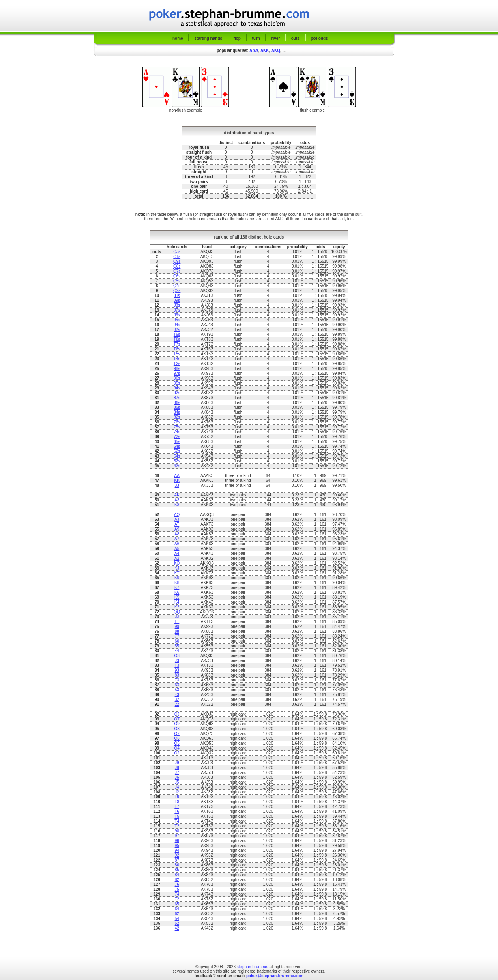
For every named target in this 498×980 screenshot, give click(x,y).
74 (177, 894)
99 (177, 626)
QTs (177, 257)
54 (177, 919)
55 (177, 646)
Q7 (177, 734)
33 (177, 485)
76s (177, 422)
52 (177, 923)
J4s (177, 325)
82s (177, 417)
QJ (177, 714)
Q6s (177, 276)
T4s (177, 359)
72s (177, 437)
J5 (177, 782)
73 (177, 680)
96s (177, 378)
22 (177, 704)
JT (177, 758)
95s (177, 383)
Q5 (177, 743)
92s (177, 393)
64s (177, 446)
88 (177, 631)
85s (177, 407)
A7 (177, 539)
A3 (177, 500)
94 (177, 850)
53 (177, 690)
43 (177, 695)
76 (177, 884)
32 (177, 700)
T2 (177, 826)
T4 (177, 821)
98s (177, 369)
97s (177, 373)
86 (177, 865)
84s (177, 412)
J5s (177, 320)
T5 (177, 816)
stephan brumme (252, 967)
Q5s (177, 281)
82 (177, 880)
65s (177, 442)
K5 (177, 597)
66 (177, 641)
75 (177, 889)
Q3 (177, 656)
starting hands (208, 38)
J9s (177, 300)
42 (177, 928)
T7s (177, 344)
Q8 (177, 729)
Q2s (177, 291)
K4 (177, 602)
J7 (177, 773)
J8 (177, 768)
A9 (177, 529)
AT (177, 524)
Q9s (177, 261)
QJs (177, 252)
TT (177, 622)
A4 (177, 553)
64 (177, 909)
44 (177, 651)
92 (177, 855)
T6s (177, 349)
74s (177, 432)
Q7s (177, 271)
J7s (177, 310)
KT (177, 573)
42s (177, 466)
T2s (177, 364)
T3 (177, 665)
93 (177, 670)
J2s (177, 330)
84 (177, 875)
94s (177, 388)
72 (177, 899)
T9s (177, 334)
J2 (177, 792)
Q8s (177, 266)
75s (177, 427)
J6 (177, 777)
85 (177, 870)
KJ (177, 568)
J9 (177, 763)
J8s (177, 305)
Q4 (177, 748)
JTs (177, 296)
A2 (177, 558)
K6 (177, 592)
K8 (177, 583)
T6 (177, 811)
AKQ (276, 51)
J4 (177, 787)
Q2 (177, 753)
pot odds (319, 38)
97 (177, 836)
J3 (177, 661)
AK (177, 495)
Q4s (177, 286)
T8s (177, 339)
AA (177, 476)
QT (177, 719)
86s (177, 403)
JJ (177, 617)
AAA (254, 51)
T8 (177, 802)
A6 (177, 544)
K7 (177, 588)
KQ (177, 563)
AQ (177, 515)
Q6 (177, 738)
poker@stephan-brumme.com (275, 976)
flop (237, 38)
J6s (177, 315)
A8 (177, 534)
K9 (177, 578)
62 (177, 914)
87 (177, 860)
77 (177, 636)
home (178, 38)
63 (177, 685)
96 (177, 841)
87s (177, 398)
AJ (177, 519)
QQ (177, 612)
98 (177, 831)
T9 (177, 797)
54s (177, 456)
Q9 (177, 724)
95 (177, 846)
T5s (177, 354)
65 (177, 904)
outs (295, 38)
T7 (177, 807)
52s (177, 461)
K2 (177, 607)
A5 (177, 549)
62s (177, 451)
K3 (177, 505)
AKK (265, 51)
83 (177, 675)
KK (177, 480)
